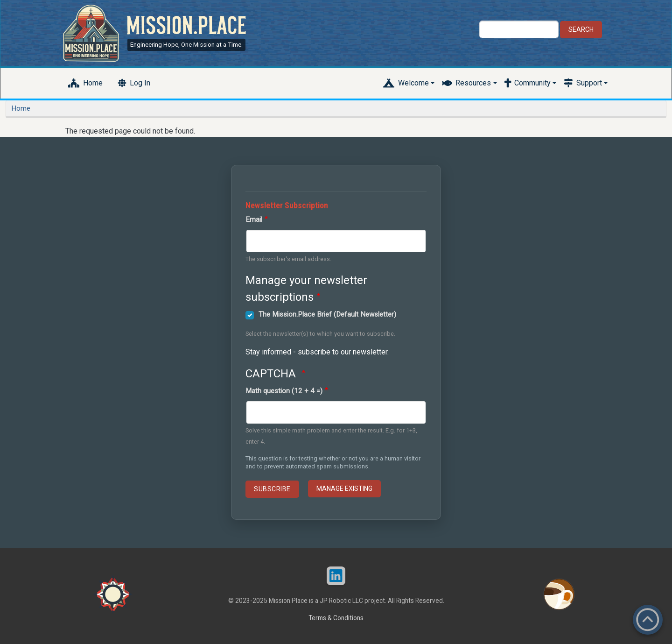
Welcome (413, 83)
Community (532, 83)
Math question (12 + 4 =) (284, 391)
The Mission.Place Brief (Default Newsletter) (327, 314)
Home (93, 83)
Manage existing (344, 488)
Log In (140, 83)
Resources (473, 83)
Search (581, 29)
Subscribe (272, 489)
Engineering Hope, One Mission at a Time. (186, 45)
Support (589, 83)
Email (254, 219)
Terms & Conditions (336, 618)
